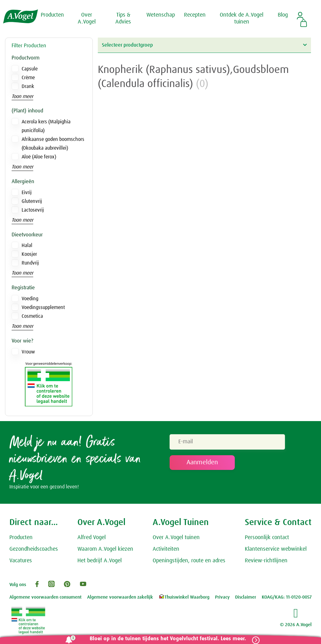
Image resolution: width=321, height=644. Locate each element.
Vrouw (28, 352)
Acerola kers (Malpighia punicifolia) (46, 126)
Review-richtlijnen (266, 561)
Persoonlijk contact (267, 538)
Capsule (30, 69)
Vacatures (21, 561)
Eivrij (27, 193)
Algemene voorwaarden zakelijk (120, 598)
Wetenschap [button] (161, 15)
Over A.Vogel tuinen (176, 538)
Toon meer (22, 96)
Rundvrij (30, 263)
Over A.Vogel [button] (87, 18)
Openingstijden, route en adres (189, 561)
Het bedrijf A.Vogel (100, 561)
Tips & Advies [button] (123, 18)
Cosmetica (32, 316)
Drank (28, 86)
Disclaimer (246, 598)
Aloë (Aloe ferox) (39, 157)
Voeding (30, 299)
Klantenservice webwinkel (276, 550)
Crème (28, 78)
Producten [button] (52, 15)
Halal (27, 245)
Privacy (222, 598)
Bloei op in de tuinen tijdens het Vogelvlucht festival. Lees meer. (167, 639)
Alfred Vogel (92, 538)
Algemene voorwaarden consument (45, 598)
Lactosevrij (33, 210)
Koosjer (29, 254)
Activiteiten (166, 550)
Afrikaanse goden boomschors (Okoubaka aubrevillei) (53, 144)
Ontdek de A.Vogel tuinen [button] (242, 18)
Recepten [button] (195, 15)
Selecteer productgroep (204, 45)
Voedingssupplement (43, 307)
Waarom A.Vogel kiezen (105, 550)
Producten (21, 538)
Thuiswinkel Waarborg (184, 598)
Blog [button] (283, 15)
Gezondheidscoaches (34, 550)
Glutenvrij (32, 201)
